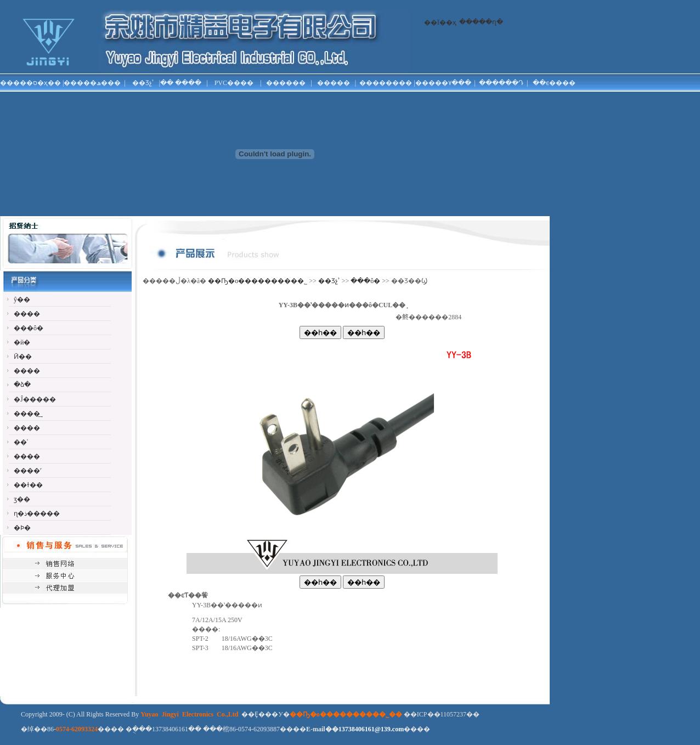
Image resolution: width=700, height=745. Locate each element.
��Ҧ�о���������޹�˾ (258, 281)
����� (334, 83)
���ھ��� (99, 83)
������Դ (501, 83)
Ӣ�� (23, 357)
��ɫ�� (28, 485)
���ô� (29, 328)
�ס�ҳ (37, 83)
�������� (386, 83)
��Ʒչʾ (143, 83)
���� (188, 83)
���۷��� (450, 83)
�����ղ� (481, 22)
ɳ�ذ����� (37, 513)
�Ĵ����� (35, 399)
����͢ (27, 414)
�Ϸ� (22, 528)
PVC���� (234, 83)
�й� (22, 342)
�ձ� (22, 385)
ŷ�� (22, 300)
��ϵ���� (554, 83)
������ (286, 83)
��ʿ (21, 442)
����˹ (28, 471)
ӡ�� (22, 499)
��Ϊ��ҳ (440, 22)
